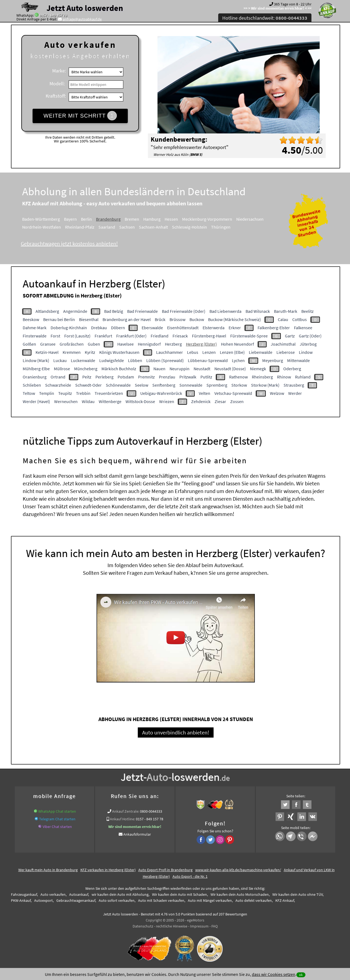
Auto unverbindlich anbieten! (176, 732)
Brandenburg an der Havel (127, 319)
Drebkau (99, 328)
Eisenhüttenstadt (183, 328)
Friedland (160, 336)
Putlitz (206, 377)
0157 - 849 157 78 (53, 15)
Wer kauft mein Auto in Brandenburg (48, 870)
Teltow (29, 393)
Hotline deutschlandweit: (265, 18)
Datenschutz (143, 926)
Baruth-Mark (286, 311)
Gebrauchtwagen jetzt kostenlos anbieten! (69, 243)
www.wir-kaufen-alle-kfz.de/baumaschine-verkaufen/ (238, 870)
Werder (295, 393)
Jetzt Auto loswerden (85, 8)
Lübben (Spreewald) (165, 360)
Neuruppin (180, 369)
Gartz (290, 336)
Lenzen (209, 352)
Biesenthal (89, 319)
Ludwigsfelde (112, 360)
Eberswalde (152, 328)
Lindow (306, 352)
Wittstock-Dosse (140, 401)
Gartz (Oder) (310, 336)
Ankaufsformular (137, 834)
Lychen (238, 360)
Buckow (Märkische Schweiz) (234, 319)
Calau (283, 319)
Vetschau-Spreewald (233, 393)
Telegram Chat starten (57, 819)
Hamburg (152, 219)
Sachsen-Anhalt (153, 227)
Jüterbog (308, 344)
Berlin (86, 219)
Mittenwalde (298, 360)
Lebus (193, 352)
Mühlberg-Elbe (36, 369)
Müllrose (62, 369)
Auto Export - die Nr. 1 (190, 876)
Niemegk (258, 369)
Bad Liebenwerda (225, 311)
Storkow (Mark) (265, 385)
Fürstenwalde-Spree (249, 336)
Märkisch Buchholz (119, 369)
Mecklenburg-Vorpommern (207, 219)
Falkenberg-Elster (274, 328)
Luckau (60, 360)
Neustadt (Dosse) (230, 369)
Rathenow (238, 377)
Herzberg (173, 344)
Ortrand (58, 377)
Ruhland (303, 377)
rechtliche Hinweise (172, 926)
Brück (160, 319)
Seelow (142, 385)
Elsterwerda (214, 328)
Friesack (180, 336)
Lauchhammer (170, 352)
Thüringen (221, 227)
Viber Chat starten (57, 827)
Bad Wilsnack (258, 311)
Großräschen (72, 344)
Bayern (70, 219)
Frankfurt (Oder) (131, 336)
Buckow (197, 319)
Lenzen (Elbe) (232, 352)
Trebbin (83, 393)
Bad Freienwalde (142, 311)
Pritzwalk (188, 377)
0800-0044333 (151, 811)
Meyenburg (273, 360)
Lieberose (286, 352)
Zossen (237, 401)
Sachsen (127, 227)
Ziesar (220, 401)
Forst (55, 336)
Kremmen (72, 352)
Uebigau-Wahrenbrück (161, 393)
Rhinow (284, 377)
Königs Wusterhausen (119, 352)
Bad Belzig (114, 311)
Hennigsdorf (149, 344)
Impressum (199, 926)
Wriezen (167, 401)
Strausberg (294, 385)
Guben (94, 344)
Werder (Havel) (36, 401)
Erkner (235, 328)
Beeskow (31, 319)
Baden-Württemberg (41, 219)
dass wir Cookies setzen (274, 974)
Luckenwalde (83, 360)
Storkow (239, 385)
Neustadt (202, 369)
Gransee (48, 344)
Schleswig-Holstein (189, 227)
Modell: (57, 84)
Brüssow (177, 319)
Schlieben (32, 385)
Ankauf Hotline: (122, 819)
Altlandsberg (47, 311)
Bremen (132, 219)
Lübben (135, 360)
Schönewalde (118, 385)
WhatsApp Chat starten (57, 811)
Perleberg (104, 377)
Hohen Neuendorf (237, 344)
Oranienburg (35, 377)
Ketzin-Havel (47, 352)
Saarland (107, 227)
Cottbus (300, 319)
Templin (47, 393)
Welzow (277, 393)
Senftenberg (164, 385)
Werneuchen (66, 401)
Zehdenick (201, 401)
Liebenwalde (261, 352)
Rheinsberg (262, 377)
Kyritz (90, 352)
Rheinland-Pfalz (80, 227)
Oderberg (292, 369)
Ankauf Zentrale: (126, 811)
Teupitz (65, 393)
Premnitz (146, 377)
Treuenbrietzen (109, 393)
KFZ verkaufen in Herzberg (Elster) (108, 870)
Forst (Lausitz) (77, 336)
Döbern (118, 328)
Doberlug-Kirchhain (69, 328)
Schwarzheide (58, 385)
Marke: (59, 71)
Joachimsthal (283, 344)
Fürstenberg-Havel (209, 336)
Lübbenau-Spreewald (208, 360)
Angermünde (75, 311)
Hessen (171, 219)
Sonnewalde (191, 385)
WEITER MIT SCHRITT (80, 116)
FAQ (215, 926)
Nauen (159, 369)
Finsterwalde (35, 336)
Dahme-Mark (35, 328)
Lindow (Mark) (36, 360)
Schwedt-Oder (88, 385)
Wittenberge (110, 401)
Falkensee (303, 328)
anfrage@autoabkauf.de (82, 19)
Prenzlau (167, 377)
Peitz (87, 377)
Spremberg (217, 385)
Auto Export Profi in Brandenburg (165, 870)
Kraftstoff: (56, 96)
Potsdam (126, 377)
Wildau (88, 401)
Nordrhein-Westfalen (42, 227)
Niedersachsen (250, 219)
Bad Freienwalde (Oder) (184, 311)
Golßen (29, 344)
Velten (205, 393)
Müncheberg (86, 369)
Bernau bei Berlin (59, 319)
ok (301, 975)
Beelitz (307, 311)
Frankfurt (103, 336)
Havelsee (126, 344)
